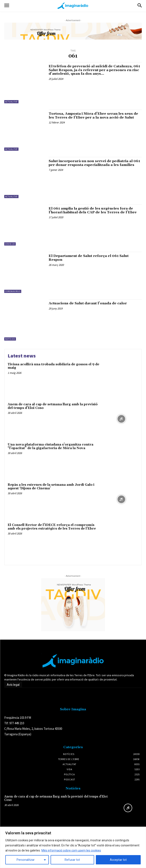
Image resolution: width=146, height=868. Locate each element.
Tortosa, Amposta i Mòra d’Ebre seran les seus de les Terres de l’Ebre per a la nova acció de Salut (93, 116)
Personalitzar (26, 860)
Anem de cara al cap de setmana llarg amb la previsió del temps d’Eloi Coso (53, 406)
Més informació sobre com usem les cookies (71, 850)
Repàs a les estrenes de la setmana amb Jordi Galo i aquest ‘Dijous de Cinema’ (51, 487)
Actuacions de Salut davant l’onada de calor (88, 303)
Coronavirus (13, 291)
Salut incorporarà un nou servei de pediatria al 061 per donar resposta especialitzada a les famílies (94, 163)
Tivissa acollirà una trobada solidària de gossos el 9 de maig (53, 366)
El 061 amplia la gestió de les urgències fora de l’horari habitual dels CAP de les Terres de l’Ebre (93, 210)
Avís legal (13, 685)
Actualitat (11, 102)
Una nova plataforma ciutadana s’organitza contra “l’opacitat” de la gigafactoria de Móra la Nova (50, 446)
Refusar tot (72, 860)
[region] (73, 847)
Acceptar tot (118, 860)
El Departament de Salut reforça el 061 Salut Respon (89, 258)
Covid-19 (10, 244)
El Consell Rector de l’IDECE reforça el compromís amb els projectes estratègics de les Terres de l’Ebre (52, 527)
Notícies (10, 339)
